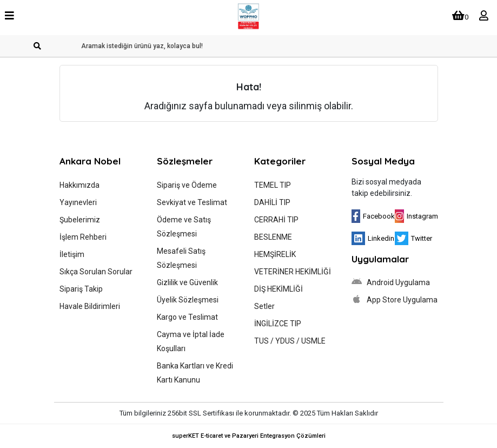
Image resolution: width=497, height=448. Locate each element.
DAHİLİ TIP (272, 202)
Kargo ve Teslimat (187, 317)
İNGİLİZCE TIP (278, 324)
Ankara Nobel (90, 161)
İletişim (72, 254)
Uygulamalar (380, 259)
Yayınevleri (78, 202)
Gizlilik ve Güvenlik (187, 282)
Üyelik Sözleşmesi (188, 300)
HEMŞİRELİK (275, 254)
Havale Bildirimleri (90, 306)
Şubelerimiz (80, 220)
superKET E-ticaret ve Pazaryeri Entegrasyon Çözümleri (249, 436)
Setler (264, 306)
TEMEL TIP (273, 185)
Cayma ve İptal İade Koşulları (191, 341)
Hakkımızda (79, 185)
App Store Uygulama (395, 299)
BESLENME (273, 237)
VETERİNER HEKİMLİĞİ (293, 272)
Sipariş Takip (81, 289)
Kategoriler (280, 161)
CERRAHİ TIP (276, 220)
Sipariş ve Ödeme (187, 185)
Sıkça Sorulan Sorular (96, 272)
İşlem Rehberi (83, 237)
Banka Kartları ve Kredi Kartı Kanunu (195, 373)
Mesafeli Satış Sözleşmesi (181, 258)
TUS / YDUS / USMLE (290, 341)
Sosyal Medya (383, 161)
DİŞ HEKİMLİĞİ (279, 289)
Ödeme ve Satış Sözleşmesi (184, 227)
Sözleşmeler (185, 161)
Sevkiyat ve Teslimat (192, 202)
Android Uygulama (391, 282)
